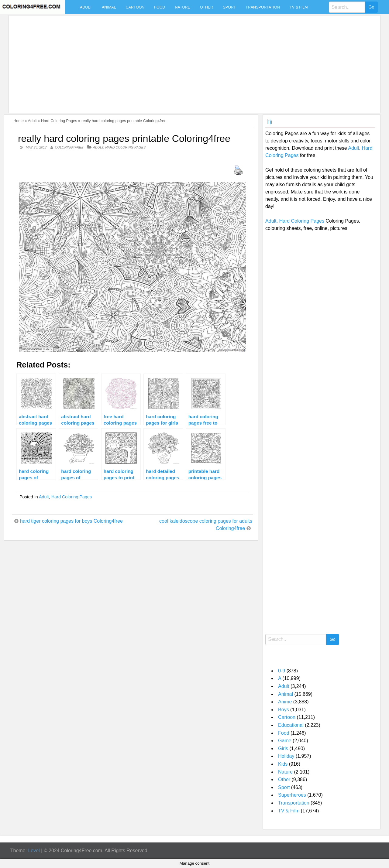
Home (19, 121)
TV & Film (299, 7)
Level (34, 851)
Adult (86, 7)
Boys (284, 710)
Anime (285, 702)
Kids (283, 764)
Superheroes (292, 795)
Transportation (263, 7)
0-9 (282, 671)
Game (285, 741)
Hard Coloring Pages (59, 121)
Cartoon (135, 7)
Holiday (286, 756)
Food (160, 7)
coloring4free (69, 147)
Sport (229, 7)
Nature (182, 7)
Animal (109, 7)
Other (207, 7)
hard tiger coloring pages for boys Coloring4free (71, 521)
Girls (283, 748)
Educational (291, 725)
